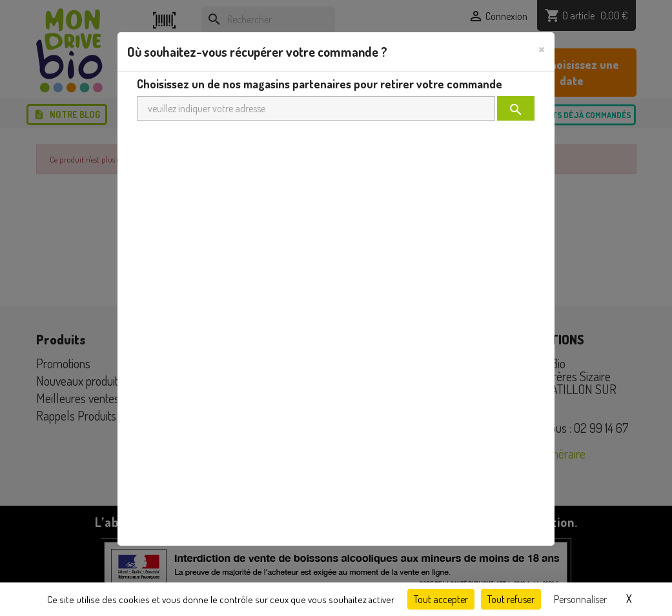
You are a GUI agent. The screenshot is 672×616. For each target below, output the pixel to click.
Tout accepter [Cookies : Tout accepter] (441, 599)
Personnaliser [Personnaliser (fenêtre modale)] (580, 599)
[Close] (542, 48)
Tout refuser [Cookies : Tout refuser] (511, 599)
